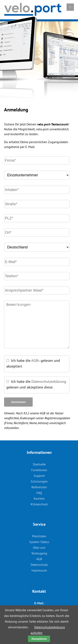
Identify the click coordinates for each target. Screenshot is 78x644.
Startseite (39, 464)
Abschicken (18, 402)
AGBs (35, 360)
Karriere (39, 498)
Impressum (39, 570)
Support (39, 476)
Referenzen (39, 487)
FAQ (39, 493)
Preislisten (39, 536)
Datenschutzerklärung (49, 381)
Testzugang (39, 553)
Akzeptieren (39, 639)
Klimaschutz (39, 504)
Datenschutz (39, 565)
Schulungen (39, 481)
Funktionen (39, 470)
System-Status (39, 542)
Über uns (39, 547)
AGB (39, 559)
